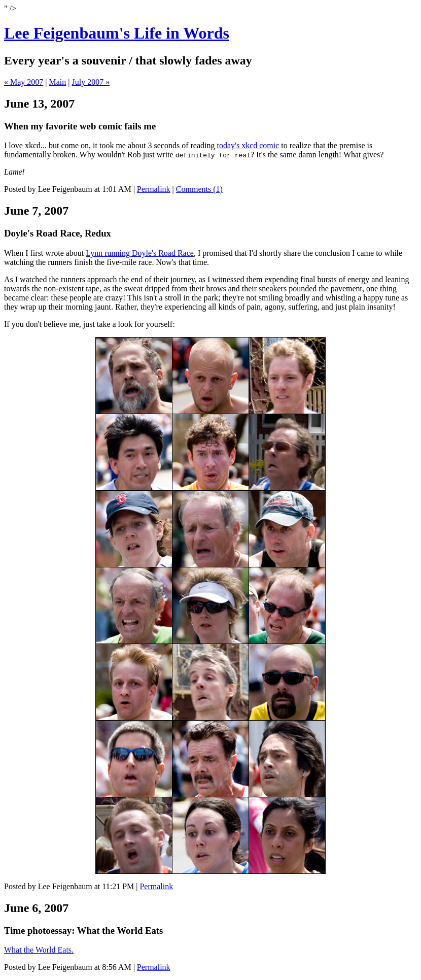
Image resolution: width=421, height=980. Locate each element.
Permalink (154, 189)
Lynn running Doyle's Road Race (140, 253)
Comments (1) (199, 189)
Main (58, 82)
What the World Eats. (39, 950)
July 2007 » (91, 82)
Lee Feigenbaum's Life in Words (117, 33)
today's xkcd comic (248, 145)
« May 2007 (24, 82)
